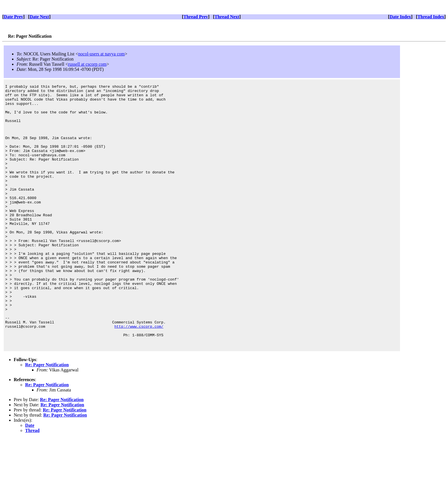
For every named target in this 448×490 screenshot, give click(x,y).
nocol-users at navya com (101, 54)
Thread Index (431, 17)
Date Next (39, 17)
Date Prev (13, 17)
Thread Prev (196, 17)
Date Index (400, 17)
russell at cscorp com (87, 64)
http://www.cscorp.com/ (139, 375)
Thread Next (227, 17)
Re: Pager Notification (47, 417)
